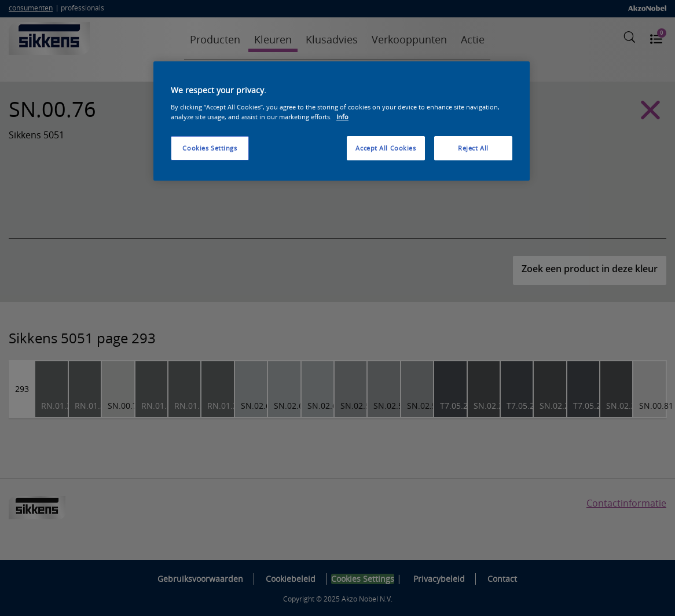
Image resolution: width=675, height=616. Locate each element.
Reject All (473, 148)
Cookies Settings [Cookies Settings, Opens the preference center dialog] (210, 148)
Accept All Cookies (386, 148)
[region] (342, 121)
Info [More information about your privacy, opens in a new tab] (342, 117)
